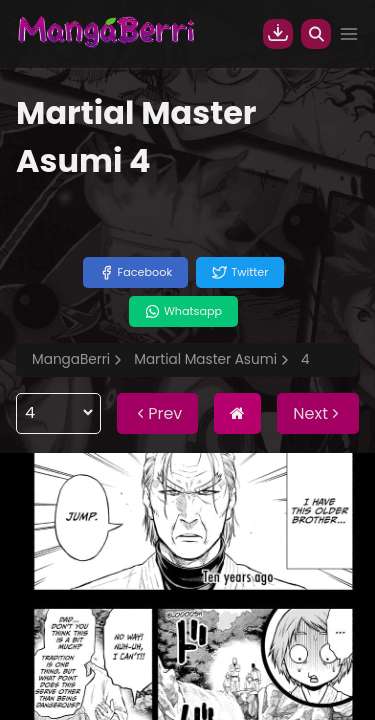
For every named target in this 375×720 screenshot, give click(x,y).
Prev (157, 413)
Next (318, 413)
